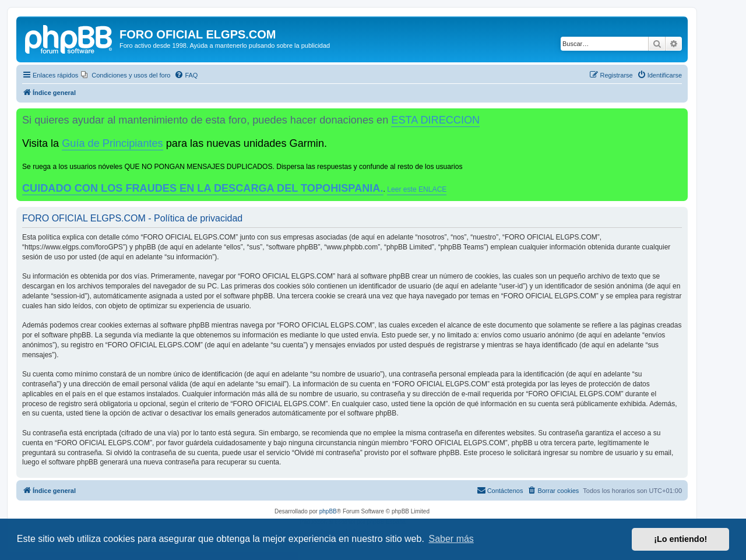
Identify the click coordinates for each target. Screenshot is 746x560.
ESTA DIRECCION (435, 120)
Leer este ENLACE (417, 189)
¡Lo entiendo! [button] (680, 539)
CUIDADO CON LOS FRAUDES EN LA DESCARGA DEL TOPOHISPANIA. (203, 188)
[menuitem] (126, 75)
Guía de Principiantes (112, 143)
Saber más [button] (451, 539)
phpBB (328, 511)
